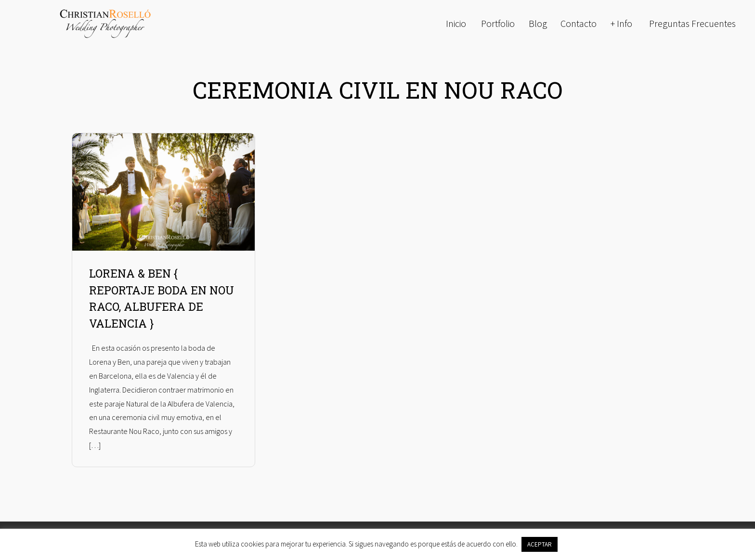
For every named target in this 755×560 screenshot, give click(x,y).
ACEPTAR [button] (540, 544)
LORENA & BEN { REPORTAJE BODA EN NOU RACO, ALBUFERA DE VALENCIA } (162, 298)
